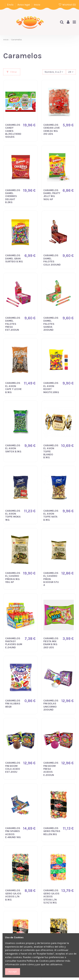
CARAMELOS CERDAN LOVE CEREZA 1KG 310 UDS (52, 129)
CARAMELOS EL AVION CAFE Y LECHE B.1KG (13, 388)
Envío (11, 5)
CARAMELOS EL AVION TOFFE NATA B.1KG (51, 515)
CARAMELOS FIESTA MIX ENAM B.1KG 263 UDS (51, 643)
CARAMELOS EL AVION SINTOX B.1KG (13, 448)
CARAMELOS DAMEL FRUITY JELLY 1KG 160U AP (52, 195)
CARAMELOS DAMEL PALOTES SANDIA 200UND (51, 324)
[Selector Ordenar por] (54, 72)
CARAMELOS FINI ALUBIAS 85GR (13, 704)
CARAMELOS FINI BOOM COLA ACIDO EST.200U (13, 767)
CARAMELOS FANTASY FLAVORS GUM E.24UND (14, 643)
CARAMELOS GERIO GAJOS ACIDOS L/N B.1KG (13, 895)
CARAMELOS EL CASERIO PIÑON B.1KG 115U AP (13, 578)
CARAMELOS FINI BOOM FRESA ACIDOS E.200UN (51, 769)
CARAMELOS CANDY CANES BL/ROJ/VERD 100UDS (13, 131)
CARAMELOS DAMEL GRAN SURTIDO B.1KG (14, 258)
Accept (13, 972)
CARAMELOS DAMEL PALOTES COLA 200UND (52, 260)
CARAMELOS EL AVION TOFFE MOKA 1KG (13, 515)
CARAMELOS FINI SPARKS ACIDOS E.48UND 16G (13, 833)
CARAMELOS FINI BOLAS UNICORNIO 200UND (51, 705)
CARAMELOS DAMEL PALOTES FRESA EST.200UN (13, 324)
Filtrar (12, 72)
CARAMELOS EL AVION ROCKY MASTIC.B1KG (51, 388)
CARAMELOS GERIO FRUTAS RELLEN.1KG (52, 831)
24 (71, 72)
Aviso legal (24, 5)
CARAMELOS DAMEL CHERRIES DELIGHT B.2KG (13, 196)
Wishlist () (67, 5)
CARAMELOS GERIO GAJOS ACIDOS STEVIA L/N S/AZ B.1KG (51, 896)
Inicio (37, 5)
